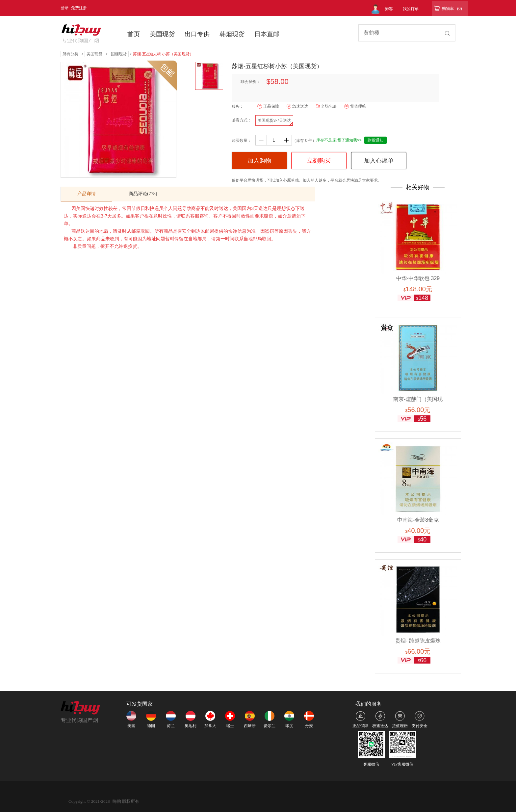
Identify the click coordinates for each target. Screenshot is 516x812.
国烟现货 (119, 54)
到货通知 (375, 140)
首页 (134, 34)
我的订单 (411, 9)
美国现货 (162, 34)
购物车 (448, 9)
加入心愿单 (379, 161)
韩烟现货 (232, 34)
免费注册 (79, 8)
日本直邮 (267, 34)
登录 (64, 8)
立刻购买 (319, 161)
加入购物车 (259, 163)
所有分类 (70, 54)
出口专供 (197, 34)
